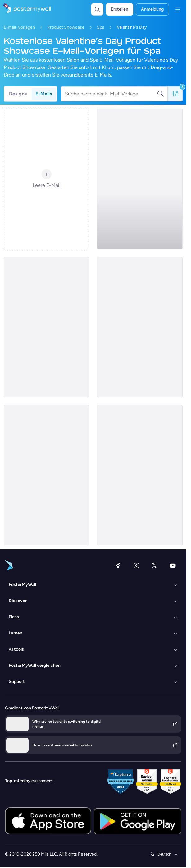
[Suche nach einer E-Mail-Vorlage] (111, 94)
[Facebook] (118, 565)
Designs (18, 94)
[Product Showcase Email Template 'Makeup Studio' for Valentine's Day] (140, 327)
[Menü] (178, 9)
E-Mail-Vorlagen (19, 27)
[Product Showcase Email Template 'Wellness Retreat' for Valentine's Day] (47, 475)
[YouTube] (173, 565)
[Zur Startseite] (25, 9)
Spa (101, 27)
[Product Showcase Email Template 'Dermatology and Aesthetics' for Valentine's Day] (140, 179)
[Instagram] (136, 565)
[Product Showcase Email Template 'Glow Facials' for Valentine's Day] (140, 475)
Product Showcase (66, 27)
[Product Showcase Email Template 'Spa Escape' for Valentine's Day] (47, 327)
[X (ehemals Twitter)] (154, 565)
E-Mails (44, 94)
